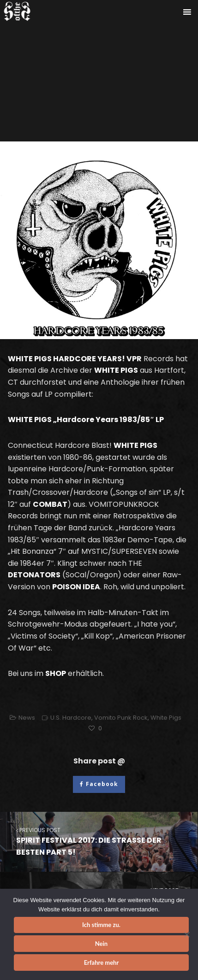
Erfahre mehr (102, 962)
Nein (101, 944)
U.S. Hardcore (71, 718)
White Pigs (166, 718)
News (27, 718)
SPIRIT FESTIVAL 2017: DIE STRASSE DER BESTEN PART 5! (99, 842)
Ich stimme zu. (101, 925)
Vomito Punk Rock (121, 718)
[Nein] (186, 934)
